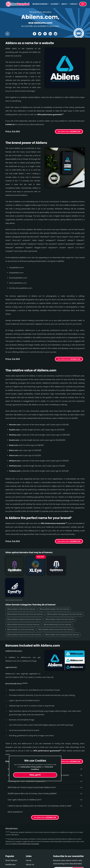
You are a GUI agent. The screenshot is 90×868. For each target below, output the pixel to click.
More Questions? (15, 795)
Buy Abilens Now (63, 132)
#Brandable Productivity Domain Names (64, 613)
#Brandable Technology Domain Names (24, 618)
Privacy (29, 860)
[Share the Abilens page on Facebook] (34, 34)
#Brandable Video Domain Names (22, 602)
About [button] (64, 4)
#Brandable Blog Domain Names (21, 607)
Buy (83, 4)
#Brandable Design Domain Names (55, 587)
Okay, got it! (35, 775)
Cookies (30, 864)
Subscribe (78, 853)
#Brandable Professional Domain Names (64, 597)
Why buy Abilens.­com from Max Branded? (27, 752)
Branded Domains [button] (40, 4)
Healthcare (10, 848)
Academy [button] (55, 4)
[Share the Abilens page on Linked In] (50, 34)
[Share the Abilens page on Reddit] (56, 34)
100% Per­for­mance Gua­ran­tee (54, 523)
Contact (74, 4)
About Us (30, 848)
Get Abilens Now (64, 744)
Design (9, 864)
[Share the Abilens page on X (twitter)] (40, 34)
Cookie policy (25, 767)
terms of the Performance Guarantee (26, 827)
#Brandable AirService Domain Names (57, 602)
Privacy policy (36, 767)
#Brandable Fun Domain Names (53, 607)
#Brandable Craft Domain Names (22, 587)
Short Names (11, 843)
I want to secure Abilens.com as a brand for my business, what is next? (40, 789)
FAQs (28, 852)
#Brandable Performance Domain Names (25, 613)
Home (29, 843)
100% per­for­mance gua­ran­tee (50, 115)
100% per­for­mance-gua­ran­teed (47, 734)
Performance (11, 852)
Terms (29, 856)
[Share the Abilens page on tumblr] (45, 34)
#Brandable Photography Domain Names (25, 597)
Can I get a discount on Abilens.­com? (25, 783)
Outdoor (9, 856)
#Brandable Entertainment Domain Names (25, 592)
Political (9, 860)
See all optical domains (14, 578)
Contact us (10, 124)
